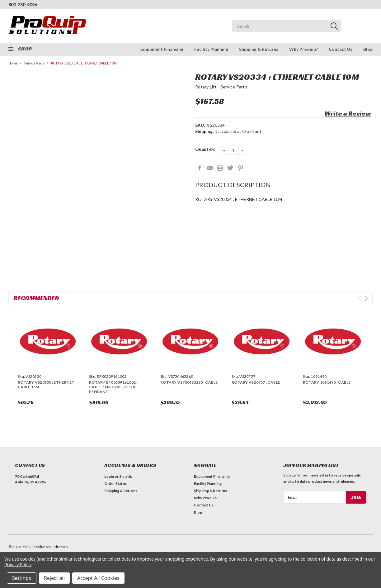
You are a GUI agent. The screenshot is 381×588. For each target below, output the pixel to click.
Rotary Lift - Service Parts (221, 87)
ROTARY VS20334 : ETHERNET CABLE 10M (84, 63)
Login (109, 476)
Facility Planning (211, 49)
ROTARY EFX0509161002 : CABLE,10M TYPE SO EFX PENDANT (113, 387)
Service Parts (34, 63)
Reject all (54, 578)
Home (13, 63)
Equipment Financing (162, 49)
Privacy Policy (18, 564)
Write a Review (348, 113)
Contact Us (341, 49)
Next (366, 299)
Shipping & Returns (259, 49)
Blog (368, 49)
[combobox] (287, 26)
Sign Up (126, 476)
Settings (22, 578)
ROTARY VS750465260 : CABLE (189, 382)
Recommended (36, 298)
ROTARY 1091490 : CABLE (327, 382)
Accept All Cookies (98, 578)
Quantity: (205, 149)
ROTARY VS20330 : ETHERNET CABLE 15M (46, 385)
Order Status (115, 484)
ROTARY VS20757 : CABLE (256, 382)
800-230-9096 (23, 5)
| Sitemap (60, 547)
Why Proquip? (303, 49)
